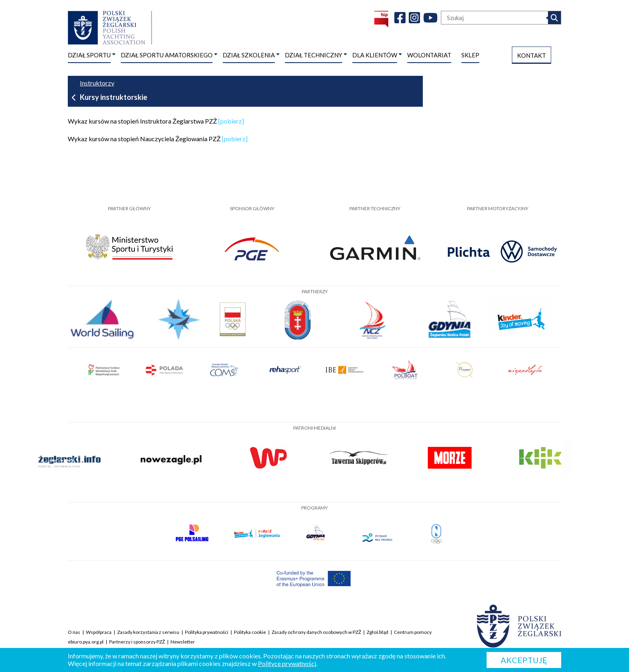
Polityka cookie (250, 632)
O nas (74, 632)
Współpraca (99, 632)
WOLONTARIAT (429, 55)
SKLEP (470, 55)
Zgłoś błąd (377, 632)
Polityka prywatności (207, 632)
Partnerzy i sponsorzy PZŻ (137, 642)
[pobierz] (231, 121)
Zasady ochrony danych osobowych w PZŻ (316, 632)
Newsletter (183, 642)
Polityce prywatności (287, 663)
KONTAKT (532, 55)
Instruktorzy (97, 83)
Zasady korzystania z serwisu (148, 632)
